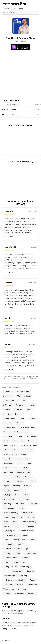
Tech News (8, 580)
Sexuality (25, 558)
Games (17, 468)
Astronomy (8, 405)
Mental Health (9, 508)
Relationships (9, 544)
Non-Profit (8, 526)
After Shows (8, 396)
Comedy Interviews (27, 427)
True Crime (8, 585)
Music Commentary (11, 513)
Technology (21, 580)
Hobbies (28, 477)
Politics (15, 115)
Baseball (7, 409)
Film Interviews (22, 459)
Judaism (7, 490)
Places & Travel (20, 540)
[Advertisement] (20, 74)
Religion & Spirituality (12, 549)
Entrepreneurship (10, 450)
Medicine (33, 504)
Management (23, 499)
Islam (26, 486)
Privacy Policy (7, 640)
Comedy (20, 423)
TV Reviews (32, 585)
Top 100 (6, 8)
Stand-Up (30, 571)
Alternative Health (24, 396)
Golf (25, 468)
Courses (7, 432)
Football (7, 468)
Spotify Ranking (23, 391)
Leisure (26, 495)
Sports (6, 571)
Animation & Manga (11, 400)
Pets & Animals (9, 535)
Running (7, 553)
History (18, 477)
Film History (8, 459)
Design (19, 436)
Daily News (8, 436)
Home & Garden (19, 481)
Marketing (7, 504)
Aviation (32, 405)
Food (29, 463)
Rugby (27, 549)
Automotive (20, 405)
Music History (28, 513)
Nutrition (19, 526)
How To (33, 481)
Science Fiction (30, 553)
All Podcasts (8, 391)
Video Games (9, 589)
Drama (6, 441)
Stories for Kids (9, 576)
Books (29, 409)
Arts (24, 400)
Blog (21, 8)
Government (8, 472)
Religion (21, 544)
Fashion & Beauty (10, 454)
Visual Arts (22, 589)
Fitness (20, 463)
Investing (16, 486)
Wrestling (32, 594)
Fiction (24, 454)
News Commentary (29, 522)
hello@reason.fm (9, 629)
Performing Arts (9, 531)
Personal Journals (27, 531)
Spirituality (25, 567)
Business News (9, 418)
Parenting (31, 526)
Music (21, 508)
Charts (14, 8)
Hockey (6, 481)
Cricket (26, 432)
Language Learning (11, 495)
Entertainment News (29, 445)
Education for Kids (10, 445)
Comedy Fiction (9, 427)
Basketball (18, 409)
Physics (6, 540)
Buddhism (7, 414)
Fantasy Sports (27, 450)
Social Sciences (19, 562)
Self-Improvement (10, 558)
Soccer (6, 562)
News (14, 109)
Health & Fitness (23, 472)
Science (17, 553)
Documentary (31, 436)
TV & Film (20, 585)
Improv (6, 486)
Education (32, 441)
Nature (6, 522)
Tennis (32, 580)
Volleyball (7, 594)
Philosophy (23, 535)
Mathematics (20, 504)
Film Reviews (8, 463)
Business (19, 414)
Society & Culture (10, 567)
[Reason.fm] (14, 4)
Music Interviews (10, 517)
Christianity (8, 423)
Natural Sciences (27, 517)
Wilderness (20, 594)
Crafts (16, 432)
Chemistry (34, 418)
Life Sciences (9, 499)
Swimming (23, 576)
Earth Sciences (18, 441)
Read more (9, 237)
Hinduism (7, 477)
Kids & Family (19, 490)
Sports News (18, 571)
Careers (23, 418)
